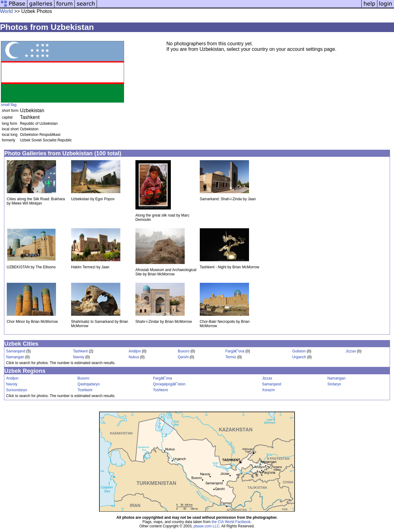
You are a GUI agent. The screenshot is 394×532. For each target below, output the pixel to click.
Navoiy (79, 357)
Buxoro (183, 351)
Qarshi (183, 357)
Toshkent (85, 390)
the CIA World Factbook (231, 522)
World (6, 11)
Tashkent (80, 351)
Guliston (299, 351)
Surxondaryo (17, 390)
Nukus (134, 357)
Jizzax (351, 351)
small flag (9, 105)
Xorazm (268, 390)
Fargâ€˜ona (235, 351)
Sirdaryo (334, 384)
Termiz (231, 357)
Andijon (135, 351)
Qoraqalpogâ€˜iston (169, 384)
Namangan (15, 357)
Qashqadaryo (89, 384)
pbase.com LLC (207, 526)
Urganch (299, 357)
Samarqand (16, 351)
